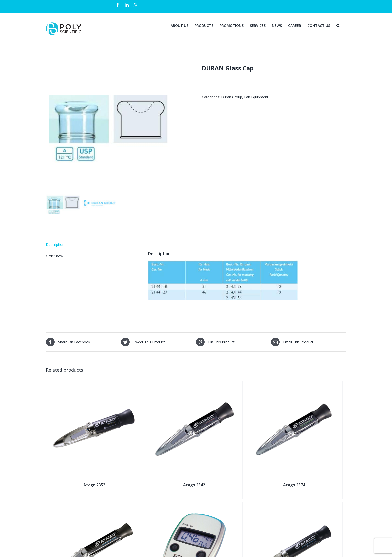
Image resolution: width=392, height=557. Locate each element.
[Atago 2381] (294, 505)
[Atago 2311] (94, 505)
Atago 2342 (194, 485)
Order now (55, 256)
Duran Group (232, 97)
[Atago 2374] (294, 384)
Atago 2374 (294, 485)
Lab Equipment (256, 97)
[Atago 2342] (194, 384)
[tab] (85, 245)
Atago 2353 (94, 485)
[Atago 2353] (94, 384)
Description (55, 244)
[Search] (338, 25)
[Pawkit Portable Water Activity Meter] (194, 505)
